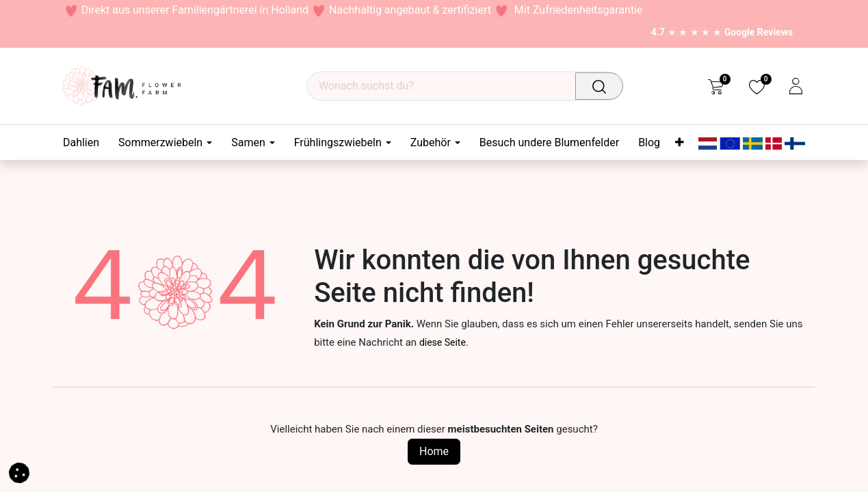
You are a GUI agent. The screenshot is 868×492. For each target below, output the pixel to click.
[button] (19, 472)
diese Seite (443, 342)
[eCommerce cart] (716, 86)
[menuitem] (86, 142)
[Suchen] (602, 86)
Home (434, 451)
